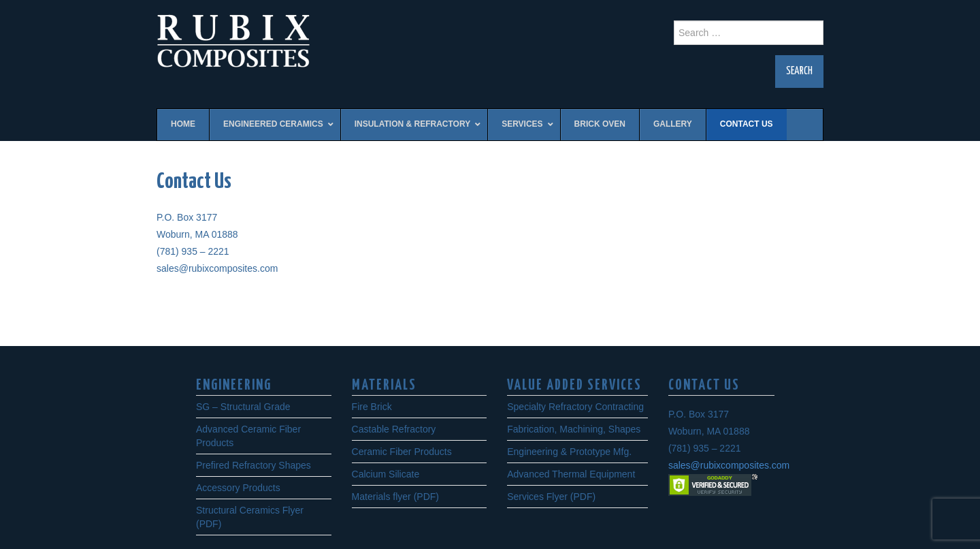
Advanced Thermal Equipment (571, 474)
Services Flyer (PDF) (551, 497)
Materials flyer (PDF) (395, 497)
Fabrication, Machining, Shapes (574, 429)
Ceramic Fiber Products (402, 452)
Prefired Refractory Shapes (254, 465)
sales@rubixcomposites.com (729, 465)
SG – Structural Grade (243, 407)
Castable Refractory (394, 429)
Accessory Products (238, 488)
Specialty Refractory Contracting (575, 407)
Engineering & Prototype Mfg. (569, 452)
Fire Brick (372, 407)
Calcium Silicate (386, 474)
